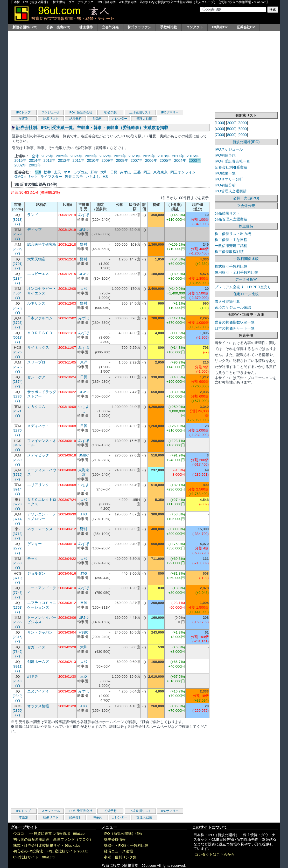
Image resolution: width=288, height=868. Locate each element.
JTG (84, 514)
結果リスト (51, 119)
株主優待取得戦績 (229, 252)
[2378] (18, 308)
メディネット (38, 426)
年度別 (24, 119)
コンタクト (195, 27)
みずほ (125, 172)
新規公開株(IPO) (25, 27)
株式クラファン (139, 27)
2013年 (50, 160)
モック (33, 559)
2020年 (135, 156)
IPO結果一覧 (225, 173)
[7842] (18, 652)
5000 (231, 129)
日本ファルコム (40, 318)
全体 (35, 156)
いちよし (93, 177)
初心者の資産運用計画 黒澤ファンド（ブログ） (53, 840)
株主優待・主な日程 (231, 240)
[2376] (18, 352)
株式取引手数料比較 (231, 266)
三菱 (137, 172)
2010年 (93, 160)
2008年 (122, 160)
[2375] (18, 367)
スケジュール (51, 112)
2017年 (178, 156)
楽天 (57, 172)
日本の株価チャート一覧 (235, 328)
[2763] (18, 607)
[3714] (18, 519)
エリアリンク (38, 485)
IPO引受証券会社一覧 (232, 161)
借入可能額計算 (227, 301)
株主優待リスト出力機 (233, 234)
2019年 (149, 156)
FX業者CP (220, 27)
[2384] (18, 278)
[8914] (18, 489)
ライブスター (51, 177)
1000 (220, 123)
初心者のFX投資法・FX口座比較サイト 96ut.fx (51, 851)
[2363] (18, 563)
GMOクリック (26, 177)
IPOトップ (24, 112)
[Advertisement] (144, 70)
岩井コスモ (74, 177)
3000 (243, 123)
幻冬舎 (33, 677)
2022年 (106, 156)
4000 (220, 129)
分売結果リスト (227, 213)
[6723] (18, 504)
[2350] (18, 711)
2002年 (20, 165)
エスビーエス (38, 274)
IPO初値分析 (225, 185)
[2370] (18, 430)
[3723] (18, 323)
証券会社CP (246, 27)
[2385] (18, 249)
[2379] (18, 234)
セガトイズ (36, 647)
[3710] (18, 578)
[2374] (18, 382)
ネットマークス (40, 529)
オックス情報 (38, 706)
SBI (38, 172)
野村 (94, 172)
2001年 (35, 165)
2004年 (180, 160)
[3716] (18, 475)
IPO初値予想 (225, 155)
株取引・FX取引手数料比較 (126, 846)
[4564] (18, 293)
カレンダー (120, 119)
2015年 (20, 160)
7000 (220, 135)
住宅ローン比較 (246, 294)
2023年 (91, 156)
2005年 (166, 160)
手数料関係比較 (246, 259)
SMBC (84, 455)
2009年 (108, 160)
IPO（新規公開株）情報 (123, 834)
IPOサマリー (170, 112)
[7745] (18, 593)
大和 (104, 172)
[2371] (18, 411)
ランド (33, 215)
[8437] (18, 445)
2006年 (151, 160)
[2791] (18, 264)
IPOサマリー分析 (229, 179)
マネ (67, 172)
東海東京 (160, 172)
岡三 (147, 172)
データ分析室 (246, 279)
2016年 (193, 156)
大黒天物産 (36, 259)
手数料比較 (169, 27)
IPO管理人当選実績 (231, 191)
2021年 (120, 156)
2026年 (47, 156)
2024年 (76, 156)
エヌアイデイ (38, 691)
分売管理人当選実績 (231, 219)
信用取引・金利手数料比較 (236, 272)
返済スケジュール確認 (233, 307)
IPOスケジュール (229, 149)
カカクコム (36, 407)
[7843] (18, 681)
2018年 (164, 156)
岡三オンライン (183, 172)
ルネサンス (36, 303)
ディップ (34, 230)
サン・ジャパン (40, 632)
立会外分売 (110, 27)
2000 (231, 123)
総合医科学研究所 (42, 244)
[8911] (18, 666)
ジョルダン (36, 573)
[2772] (18, 548)
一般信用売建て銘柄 (231, 246)
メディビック (38, 455)
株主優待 (86, 27)
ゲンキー (34, 544)
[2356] (18, 622)
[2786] (18, 396)
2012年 (64, 160)
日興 (114, 172)
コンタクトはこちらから (215, 855)
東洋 (84, 362)
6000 (243, 129)
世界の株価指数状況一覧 (235, 322)
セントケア (36, 377)
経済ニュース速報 (118, 851)
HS (105, 177)
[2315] (18, 637)
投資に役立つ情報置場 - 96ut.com (61, 834)
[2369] (18, 460)
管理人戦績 (144, 119)
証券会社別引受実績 (231, 167)
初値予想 (110, 112)
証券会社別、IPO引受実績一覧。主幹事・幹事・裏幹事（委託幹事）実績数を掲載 (92, 128)
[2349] (18, 696)
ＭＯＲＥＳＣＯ (40, 333)
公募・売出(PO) (58, 27)
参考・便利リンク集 (120, 857)
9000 (243, 135)
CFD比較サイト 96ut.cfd (34, 857)
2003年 (195, 160)
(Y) (18, 224)
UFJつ (84, 230)
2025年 (62, 156)
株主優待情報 (115, 840)
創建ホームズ (38, 662)
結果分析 (75, 119)
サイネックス (38, 348)
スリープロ (36, 362)
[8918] (18, 220)
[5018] (18, 337)
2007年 (137, 160)
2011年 (79, 160)
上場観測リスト (140, 112)
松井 (47, 172)
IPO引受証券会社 (81, 112)
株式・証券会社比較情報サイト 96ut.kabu (47, 846)
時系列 (97, 119)
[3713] (18, 534)
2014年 (35, 160)
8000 (231, 135)
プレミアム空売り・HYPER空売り (243, 287)
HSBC (84, 632)
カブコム (81, 172)
